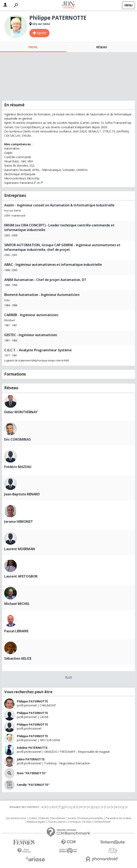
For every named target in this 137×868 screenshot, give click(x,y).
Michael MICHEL (17, 604)
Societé (72, 818)
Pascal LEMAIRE (16, 631)
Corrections (74, 822)
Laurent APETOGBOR (21, 576)
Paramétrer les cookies (119, 818)
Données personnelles (91, 818)
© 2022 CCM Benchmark (97, 822)
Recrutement (58, 818)
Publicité (44, 818)
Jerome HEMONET (18, 522)
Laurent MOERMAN (20, 549)
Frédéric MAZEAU (18, 467)
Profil (33, 47)
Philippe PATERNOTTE (32, 701)
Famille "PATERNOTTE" (33, 785)
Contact (33, 818)
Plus (68, 677)
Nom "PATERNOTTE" (32, 773)
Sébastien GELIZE (18, 658)
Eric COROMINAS (17, 439)
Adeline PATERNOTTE (32, 748)
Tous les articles (57, 822)
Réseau (102, 47)
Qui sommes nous (16, 818)
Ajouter (42, 33)
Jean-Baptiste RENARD (22, 494)
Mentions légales (36, 822)
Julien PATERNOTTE (31, 759)
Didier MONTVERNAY (21, 412)
